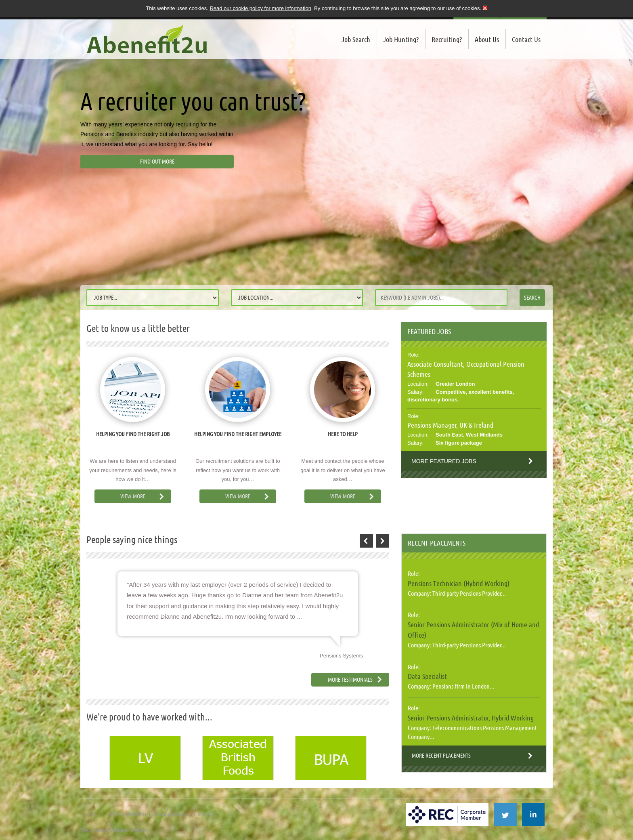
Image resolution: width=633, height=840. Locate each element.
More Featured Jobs (444, 461)
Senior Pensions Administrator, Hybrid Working (471, 718)
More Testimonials (350, 680)
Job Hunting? (401, 39)
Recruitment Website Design (114, 830)
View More (133, 496)
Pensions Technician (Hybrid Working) (459, 583)
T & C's (201, 814)
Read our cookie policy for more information (260, 8)
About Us (487, 39)
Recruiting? (447, 39)
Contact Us (526, 39)
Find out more (157, 162)
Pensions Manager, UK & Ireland (450, 425)
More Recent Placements (441, 756)
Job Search (356, 39)
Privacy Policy (169, 814)
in (533, 815)
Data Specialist (427, 676)
